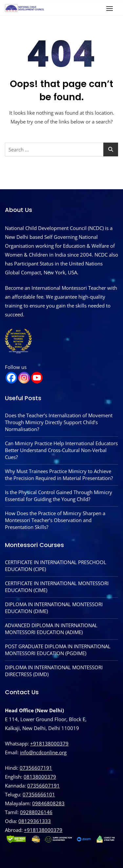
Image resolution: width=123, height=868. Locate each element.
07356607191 (36, 768)
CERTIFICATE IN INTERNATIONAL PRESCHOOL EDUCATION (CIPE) (56, 566)
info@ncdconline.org (43, 752)
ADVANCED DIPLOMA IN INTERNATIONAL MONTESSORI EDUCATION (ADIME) (51, 629)
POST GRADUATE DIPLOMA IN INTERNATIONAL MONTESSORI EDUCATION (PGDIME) (58, 650)
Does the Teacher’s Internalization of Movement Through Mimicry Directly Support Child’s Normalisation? (59, 422)
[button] (111, 8)
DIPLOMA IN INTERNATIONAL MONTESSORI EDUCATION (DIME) (54, 608)
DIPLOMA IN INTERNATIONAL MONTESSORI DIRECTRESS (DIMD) (54, 671)
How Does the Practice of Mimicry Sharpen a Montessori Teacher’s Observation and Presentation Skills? (55, 520)
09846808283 (48, 803)
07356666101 (39, 794)
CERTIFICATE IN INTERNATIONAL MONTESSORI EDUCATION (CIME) (57, 587)
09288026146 (36, 812)
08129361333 (35, 821)
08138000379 (40, 777)
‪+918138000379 (43, 830)
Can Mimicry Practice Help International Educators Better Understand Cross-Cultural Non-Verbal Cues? (61, 450)
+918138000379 (49, 743)
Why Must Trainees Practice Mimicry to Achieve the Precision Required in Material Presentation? (59, 475)
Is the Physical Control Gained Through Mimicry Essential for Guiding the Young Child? (59, 496)
